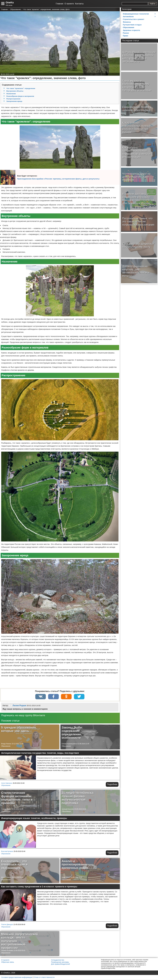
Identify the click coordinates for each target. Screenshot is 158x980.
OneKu (10, 2)
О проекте (69, 4)
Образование (6, 746)
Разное (126, 33)
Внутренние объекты (15, 91)
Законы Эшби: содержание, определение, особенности (72, 733)
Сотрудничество (58, 960)
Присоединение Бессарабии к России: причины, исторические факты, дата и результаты (58, 179)
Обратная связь (8, 962)
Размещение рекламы (60, 962)
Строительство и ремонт (133, 19)
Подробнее (112, 785)
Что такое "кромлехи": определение (21, 88)
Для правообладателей (60, 964)
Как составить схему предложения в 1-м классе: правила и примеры (39, 887)
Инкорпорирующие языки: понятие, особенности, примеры (34, 818)
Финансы (127, 22)
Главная (60, 4)
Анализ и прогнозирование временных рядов (75, 865)
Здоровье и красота (131, 30)
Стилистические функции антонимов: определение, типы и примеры (17, 798)
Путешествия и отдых (132, 25)
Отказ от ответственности (44, 978)
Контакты (79, 4)
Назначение (11, 94)
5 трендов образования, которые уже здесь (19, 729)
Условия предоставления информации (17, 978)
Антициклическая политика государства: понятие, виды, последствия (40, 753)
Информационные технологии (136, 14)
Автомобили (128, 17)
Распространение (13, 99)
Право (125, 36)
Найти (153, 4)
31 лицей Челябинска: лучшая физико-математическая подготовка (78, 798)
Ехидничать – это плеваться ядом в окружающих (14, 865)
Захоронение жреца (14, 101)
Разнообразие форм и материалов (20, 96)
